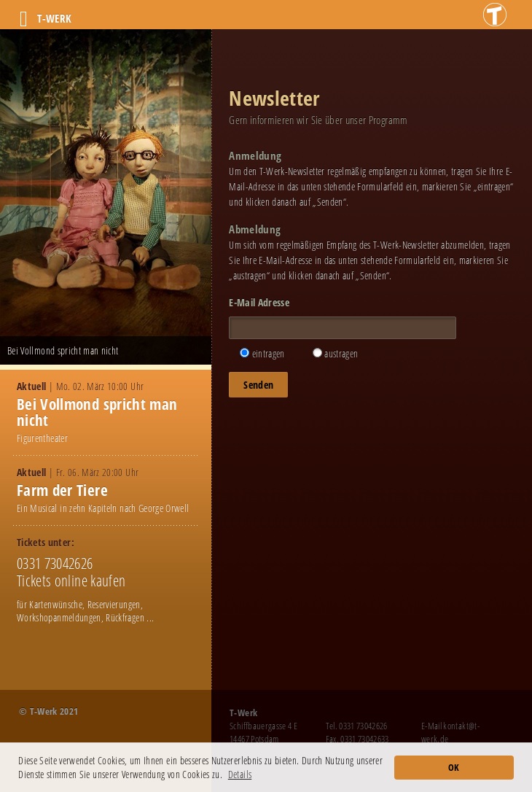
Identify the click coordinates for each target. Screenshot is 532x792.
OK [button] (454, 768)
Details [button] (240, 774)
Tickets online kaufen (71, 581)
